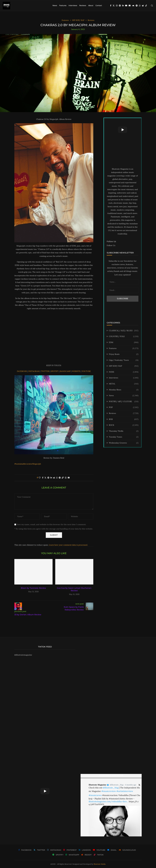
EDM (124, 342)
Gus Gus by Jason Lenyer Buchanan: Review (74, 589)
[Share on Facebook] (43, 478)
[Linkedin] (123, 6)
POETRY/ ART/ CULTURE (124, 402)
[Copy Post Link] (63, 478)
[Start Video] (123, 130)
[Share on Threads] (66, 478)
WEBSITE (76, 371)
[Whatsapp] (140, 6)
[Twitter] (114, 6)
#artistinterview (125, 791)
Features (63, 5)
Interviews (73, 5)
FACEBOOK (22, 371)
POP (124, 407)
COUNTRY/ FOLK (124, 337)
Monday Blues (124, 390)
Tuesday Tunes (124, 437)
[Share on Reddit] (54, 478)
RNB (124, 419)
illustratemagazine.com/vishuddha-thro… (108, 801)
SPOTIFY (55, 371)
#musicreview (109, 791)
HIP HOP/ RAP (124, 366)
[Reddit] (143, 6)
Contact (99, 5)
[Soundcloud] (133, 6)
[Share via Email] (69, 478)
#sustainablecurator (23, 464)
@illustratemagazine (23, 655)
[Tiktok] (146, 6)
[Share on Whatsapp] (57, 478)
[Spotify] (137, 6)
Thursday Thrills (124, 431)
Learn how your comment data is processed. (68, 545)
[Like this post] (40, 478)
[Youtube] (126, 6)
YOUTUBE (86, 371)
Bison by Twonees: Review (33, 588)
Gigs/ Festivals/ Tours (124, 360)
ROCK (124, 425)
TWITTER (45, 371)
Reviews (83, 5)
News (55, 5)
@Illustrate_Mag (117, 785)
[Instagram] (117, 6)
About (91, 5)
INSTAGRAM (34, 371)
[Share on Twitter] (45, 478)
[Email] (130, 6)
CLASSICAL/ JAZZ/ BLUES (124, 331)
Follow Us (111, 245)
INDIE (124, 372)
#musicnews (95, 795)
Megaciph (37, 464)
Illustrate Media (100, 864)
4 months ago (131, 785)
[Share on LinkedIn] (51, 478)
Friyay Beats (124, 354)
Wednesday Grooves (124, 443)
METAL (124, 384)
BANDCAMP (66, 371)
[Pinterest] (120, 6)
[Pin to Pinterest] (48, 478)
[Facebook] (111, 6)
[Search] (152, 6)
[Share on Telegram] (60, 478)
